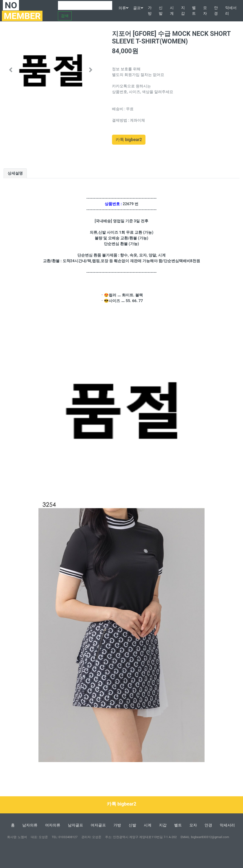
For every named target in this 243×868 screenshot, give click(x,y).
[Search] (85, 5)
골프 (138, 8)
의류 (123, 8)
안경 (216, 11)
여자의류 (53, 825)
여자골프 (98, 825)
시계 (172, 11)
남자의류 (30, 825)
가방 (150, 11)
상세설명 (15, 173)
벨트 (194, 11)
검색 (65, 16)
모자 (205, 11)
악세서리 (231, 11)
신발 (161, 11)
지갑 (183, 11)
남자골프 (75, 825)
